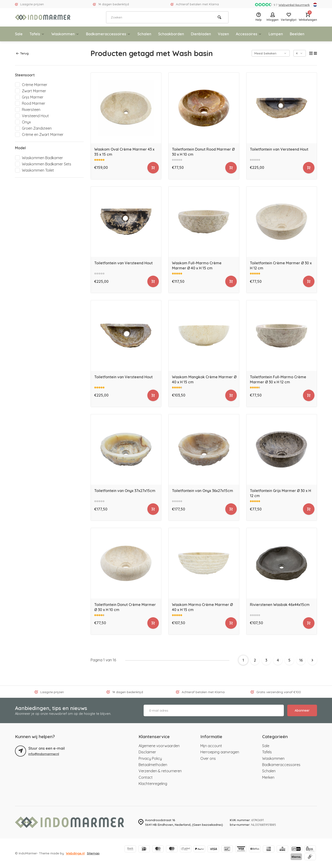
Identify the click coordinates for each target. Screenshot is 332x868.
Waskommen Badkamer (42, 158)
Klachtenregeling (153, 784)
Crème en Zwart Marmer (43, 134)
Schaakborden (171, 34)
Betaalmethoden (153, 765)
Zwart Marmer (34, 91)
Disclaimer (147, 752)
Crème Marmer (35, 85)
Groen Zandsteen (37, 128)
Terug (22, 53)
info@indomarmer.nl (44, 754)
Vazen (223, 34)
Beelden (297, 34)
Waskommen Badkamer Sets (47, 164)
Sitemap (93, 853)
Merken (268, 777)
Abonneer (302, 710)
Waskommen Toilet (38, 170)
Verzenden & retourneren (160, 771)
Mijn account (211, 746)
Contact (146, 777)
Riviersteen (31, 110)
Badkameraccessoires (108, 34)
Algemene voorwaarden (159, 746)
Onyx (26, 122)
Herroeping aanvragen (220, 752)
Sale (19, 34)
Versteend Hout (35, 116)
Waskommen (65, 34)
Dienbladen (201, 34)
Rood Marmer (34, 103)
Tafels (37, 34)
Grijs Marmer (33, 97)
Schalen (144, 34)
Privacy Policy (150, 758)
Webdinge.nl (75, 853)
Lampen (276, 34)
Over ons (208, 758)
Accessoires (249, 34)
